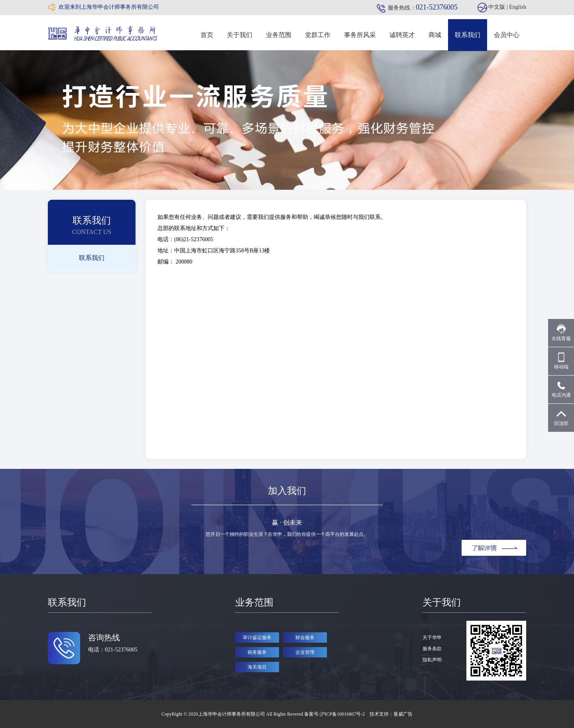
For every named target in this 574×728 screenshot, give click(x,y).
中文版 (497, 7)
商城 (435, 35)
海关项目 (257, 667)
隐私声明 (432, 660)
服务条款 (432, 649)
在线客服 (561, 333)
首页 (207, 35)
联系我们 (468, 35)
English (518, 7)
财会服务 (305, 637)
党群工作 (318, 35)
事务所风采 (360, 35)
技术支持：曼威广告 (391, 714)
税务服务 (257, 652)
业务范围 (279, 35)
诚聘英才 (402, 35)
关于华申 (432, 637)
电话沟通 (561, 389)
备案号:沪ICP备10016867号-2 (335, 714)
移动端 (561, 361)
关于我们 (240, 35)
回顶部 (561, 418)
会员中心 (507, 35)
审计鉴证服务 (257, 637)
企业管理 (305, 652)
